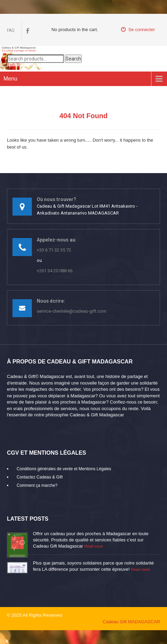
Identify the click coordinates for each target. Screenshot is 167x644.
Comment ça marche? (37, 485)
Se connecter (138, 30)
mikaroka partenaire (89, 615)
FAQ (11, 30)
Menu (10, 79)
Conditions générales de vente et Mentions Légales (64, 469)
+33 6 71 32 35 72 (54, 250)
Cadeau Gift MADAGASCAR (131, 622)
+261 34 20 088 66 (55, 271)
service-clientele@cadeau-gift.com (72, 311)
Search (73, 59)
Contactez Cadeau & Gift (40, 477)
